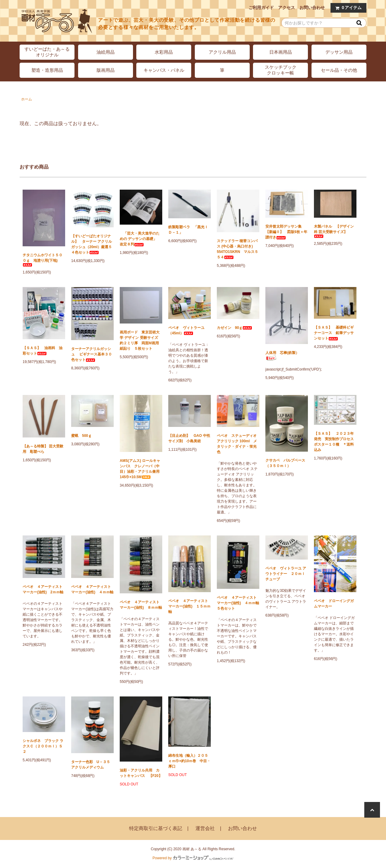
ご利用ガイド (261, 8)
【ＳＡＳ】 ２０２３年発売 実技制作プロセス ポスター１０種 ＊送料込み (335, 442)
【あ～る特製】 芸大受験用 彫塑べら (43, 449)
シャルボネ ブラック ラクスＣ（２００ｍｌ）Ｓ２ (43, 746)
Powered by (193, 858)
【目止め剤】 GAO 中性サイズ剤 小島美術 (189, 438)
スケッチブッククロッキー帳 (281, 70)
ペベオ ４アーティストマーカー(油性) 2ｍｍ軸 (43, 589)
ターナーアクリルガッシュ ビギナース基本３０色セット (92, 354)
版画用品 (106, 70)
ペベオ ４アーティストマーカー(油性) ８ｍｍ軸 (141, 605)
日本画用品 (281, 52)
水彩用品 (164, 52)
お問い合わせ (312, 8)
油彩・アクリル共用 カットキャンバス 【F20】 (141, 773)
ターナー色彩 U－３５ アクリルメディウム (92, 765)
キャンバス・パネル (164, 70)
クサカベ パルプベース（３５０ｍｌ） (285, 463)
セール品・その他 (339, 70)
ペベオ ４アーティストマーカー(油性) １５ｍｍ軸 (189, 606)
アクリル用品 (222, 52)
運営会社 (205, 828)
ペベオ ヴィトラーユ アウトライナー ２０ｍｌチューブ (286, 574)
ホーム (27, 99)
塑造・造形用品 (47, 70)
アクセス (286, 8)
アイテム (347, 8)
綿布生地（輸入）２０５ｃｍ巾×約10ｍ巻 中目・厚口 (189, 761)
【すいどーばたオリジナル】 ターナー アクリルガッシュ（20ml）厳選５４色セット (92, 244)
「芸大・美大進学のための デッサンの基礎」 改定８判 (140, 239)
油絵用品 (106, 52)
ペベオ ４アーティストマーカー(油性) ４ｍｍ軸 (92, 589)
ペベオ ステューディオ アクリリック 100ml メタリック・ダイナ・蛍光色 (237, 444)
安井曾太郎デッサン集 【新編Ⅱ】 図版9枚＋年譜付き (286, 232)
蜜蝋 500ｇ (81, 436)
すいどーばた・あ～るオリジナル (47, 52)
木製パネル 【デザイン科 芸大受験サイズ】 (334, 231)
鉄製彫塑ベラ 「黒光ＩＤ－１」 (188, 230)
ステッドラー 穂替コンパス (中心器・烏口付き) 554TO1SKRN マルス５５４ (237, 249)
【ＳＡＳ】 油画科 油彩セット (43, 351)
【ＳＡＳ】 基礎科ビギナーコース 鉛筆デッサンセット (334, 333)
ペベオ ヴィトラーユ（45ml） (186, 330)
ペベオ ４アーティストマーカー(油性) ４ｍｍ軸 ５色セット (238, 603)
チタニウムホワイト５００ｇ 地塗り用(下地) (43, 260)
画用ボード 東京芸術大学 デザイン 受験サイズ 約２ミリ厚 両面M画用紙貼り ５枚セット (141, 340)
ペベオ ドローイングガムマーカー (334, 604)
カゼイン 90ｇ (234, 328)
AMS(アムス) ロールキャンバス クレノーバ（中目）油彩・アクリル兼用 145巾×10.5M (141, 469)
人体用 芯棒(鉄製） (282, 356)
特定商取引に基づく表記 (156, 828)
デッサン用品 (339, 52)
